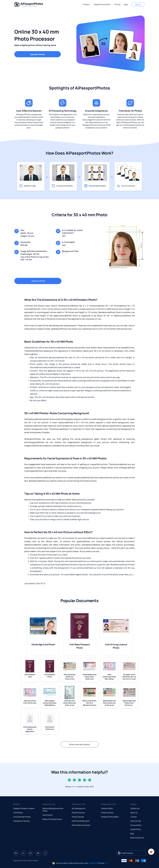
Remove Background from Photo (53, 810)
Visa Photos (18, 813)
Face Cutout (47, 815)
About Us (134, 813)
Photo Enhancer (78, 813)
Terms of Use (136, 821)
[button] (87, 4)
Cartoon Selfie (107, 808)
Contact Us (135, 808)
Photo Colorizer (78, 817)
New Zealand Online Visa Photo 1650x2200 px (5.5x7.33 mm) (50, 703)
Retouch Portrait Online (52, 819)
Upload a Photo (38, 54)
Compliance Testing (21, 821)
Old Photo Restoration (81, 821)
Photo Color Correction (81, 825)
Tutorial (133, 817)
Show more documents (80, 744)
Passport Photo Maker (110, 817)
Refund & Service (137, 838)
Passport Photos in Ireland (24, 808)
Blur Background (79, 808)
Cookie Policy (136, 829)
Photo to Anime (107, 813)
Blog (132, 834)
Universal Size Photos (22, 817)
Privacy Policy (136, 825)
